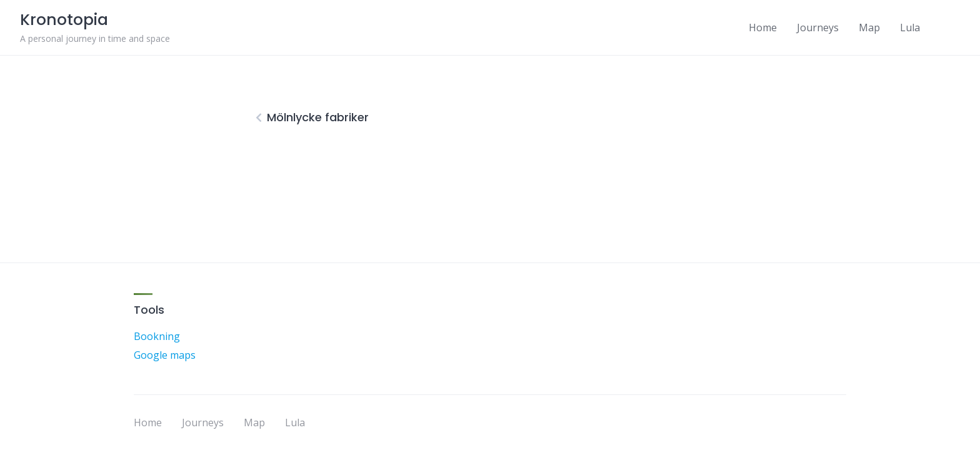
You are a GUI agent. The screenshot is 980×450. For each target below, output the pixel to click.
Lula (910, 27)
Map (869, 27)
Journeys (818, 27)
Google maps (165, 355)
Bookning (157, 336)
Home (763, 27)
